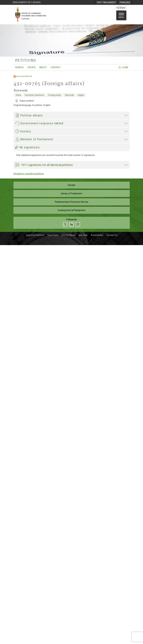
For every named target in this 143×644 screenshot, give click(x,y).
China (18, 95)
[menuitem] (106, 2)
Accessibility (97, 634)
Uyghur (81, 95)
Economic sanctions (35, 95)
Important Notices (35, 634)
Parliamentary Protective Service (72, 601)
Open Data (53, 634)
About (43, 67)
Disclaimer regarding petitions (29, 573)
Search (19, 67)
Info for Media (68, 634)
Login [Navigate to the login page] (123, 67)
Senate (72, 584)
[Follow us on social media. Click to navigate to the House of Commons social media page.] (72, 622)
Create (32, 67)
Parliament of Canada (27, 2)
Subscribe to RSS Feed (23, 76)
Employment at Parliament (72, 609)
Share (121, 8)
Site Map (83, 634)
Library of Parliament (71, 592)
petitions (26, 61)
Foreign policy (54, 95)
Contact (56, 67)
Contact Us (112, 634)
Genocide (69, 95)
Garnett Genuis (24, 486)
